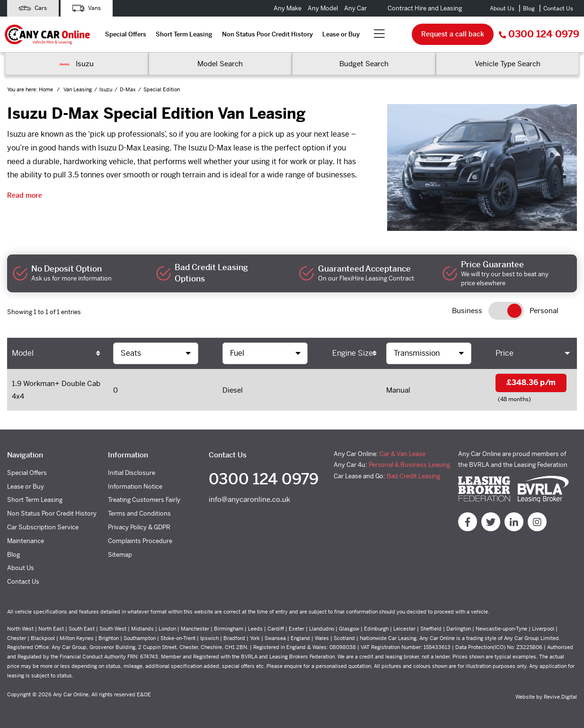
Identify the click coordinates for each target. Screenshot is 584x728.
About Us (502, 9)
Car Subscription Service (43, 527)
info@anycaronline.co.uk (249, 499)
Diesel (233, 390)
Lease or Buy (341, 34)
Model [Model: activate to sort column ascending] (23, 353)
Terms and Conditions (139, 513)
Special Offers (126, 34)
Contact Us (558, 9)
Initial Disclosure (132, 473)
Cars (33, 8)
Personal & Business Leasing (409, 465)
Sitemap (120, 555)
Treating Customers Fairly (144, 500)
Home (47, 89)
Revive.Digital (560, 697)
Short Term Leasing (184, 34)
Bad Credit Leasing (413, 476)
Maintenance (26, 541)
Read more (25, 195)
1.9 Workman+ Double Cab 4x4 (56, 390)
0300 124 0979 (539, 34)
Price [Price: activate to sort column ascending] (504, 353)
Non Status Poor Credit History (267, 34)
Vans (87, 8)
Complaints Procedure (140, 541)
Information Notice (135, 487)
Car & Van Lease (403, 454)
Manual (398, 390)
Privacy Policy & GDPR (139, 527)
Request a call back (453, 34)
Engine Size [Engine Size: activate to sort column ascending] (353, 353)
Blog (529, 9)
